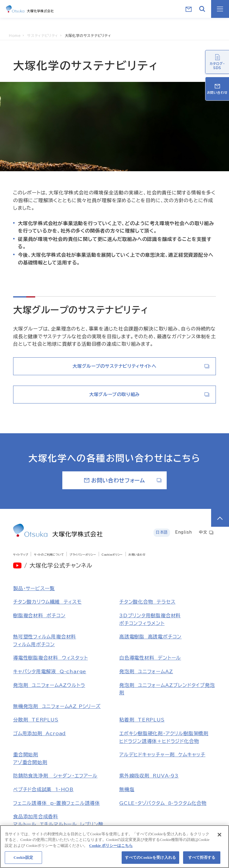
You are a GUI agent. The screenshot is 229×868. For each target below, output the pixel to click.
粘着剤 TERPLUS (142, 720)
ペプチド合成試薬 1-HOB (43, 789)
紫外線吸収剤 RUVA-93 (149, 776)
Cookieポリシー (112, 555)
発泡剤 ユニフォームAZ (146, 671)
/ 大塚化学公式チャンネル (58, 565)
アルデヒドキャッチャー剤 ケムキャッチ (162, 755)
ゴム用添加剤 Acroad (40, 733)
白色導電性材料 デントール (150, 658)
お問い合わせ (137, 555)
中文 (206, 533)
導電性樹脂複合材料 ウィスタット (51, 658)
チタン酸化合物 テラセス (147, 602)
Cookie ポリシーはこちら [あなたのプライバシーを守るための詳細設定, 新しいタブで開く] (111, 848)
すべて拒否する (202, 860)
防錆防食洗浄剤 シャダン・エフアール (55, 776)
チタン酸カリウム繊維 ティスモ (47, 602)
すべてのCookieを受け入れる (150, 860)
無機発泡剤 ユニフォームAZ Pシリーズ (57, 706)
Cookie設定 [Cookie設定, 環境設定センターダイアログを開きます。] (23, 860)
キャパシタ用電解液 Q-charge (50, 671)
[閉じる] (219, 837)
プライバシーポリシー (83, 555)
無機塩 (127, 789)
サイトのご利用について (49, 555)
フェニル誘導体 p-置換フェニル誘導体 (57, 803)
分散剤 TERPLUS (36, 720)
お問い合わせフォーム (123, 480)
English (183, 532)
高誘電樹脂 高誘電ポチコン (150, 637)
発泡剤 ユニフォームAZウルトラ (49, 685)
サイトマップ (21, 555)
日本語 (162, 532)
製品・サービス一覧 (34, 588)
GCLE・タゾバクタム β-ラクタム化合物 (163, 803)
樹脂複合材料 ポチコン (39, 615)
